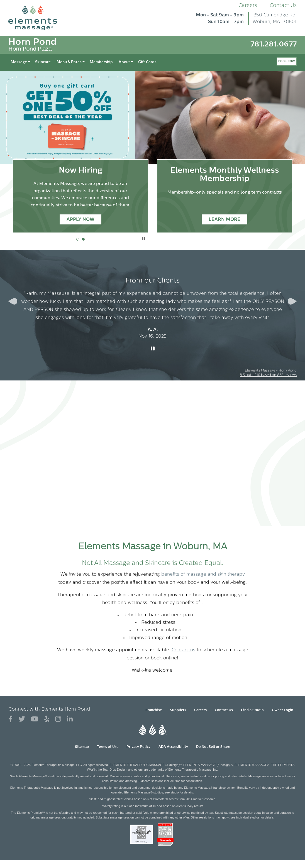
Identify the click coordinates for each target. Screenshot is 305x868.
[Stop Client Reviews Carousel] (153, 349)
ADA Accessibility (173, 747)
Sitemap (82, 747)
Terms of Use (108, 747)
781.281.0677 (274, 45)
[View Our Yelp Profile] (47, 719)
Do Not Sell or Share (213, 747)
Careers (248, 6)
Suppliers (178, 710)
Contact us (183, 650)
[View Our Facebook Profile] (10, 719)
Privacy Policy (138, 747)
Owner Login (283, 710)
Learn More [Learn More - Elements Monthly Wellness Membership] (225, 220)
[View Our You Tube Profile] (35, 719)
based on (268, 375)
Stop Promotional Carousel (144, 238)
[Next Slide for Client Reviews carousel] (292, 301)
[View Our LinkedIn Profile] (70, 719)
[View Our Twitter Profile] (22, 719)
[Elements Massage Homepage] (37, 18)
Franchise (154, 710)
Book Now (287, 61)
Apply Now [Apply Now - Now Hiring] (80, 220)
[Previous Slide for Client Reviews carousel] (13, 301)
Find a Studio (252, 710)
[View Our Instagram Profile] (58, 719)
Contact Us (283, 6)
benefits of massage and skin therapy (203, 575)
